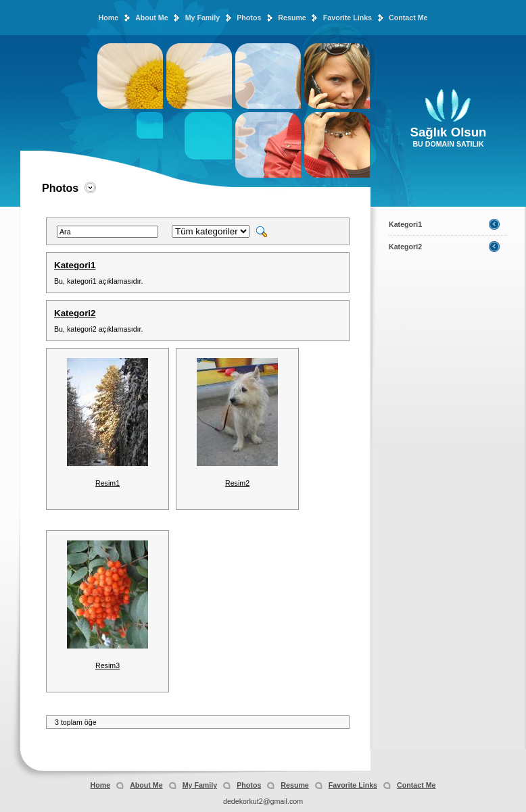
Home (109, 18)
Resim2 (237, 483)
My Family (203, 18)
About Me (152, 18)
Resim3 (107, 665)
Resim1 (107, 483)
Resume (292, 18)
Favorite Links (348, 18)
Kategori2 (75, 313)
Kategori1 (75, 265)
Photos (249, 18)
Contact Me (408, 18)
